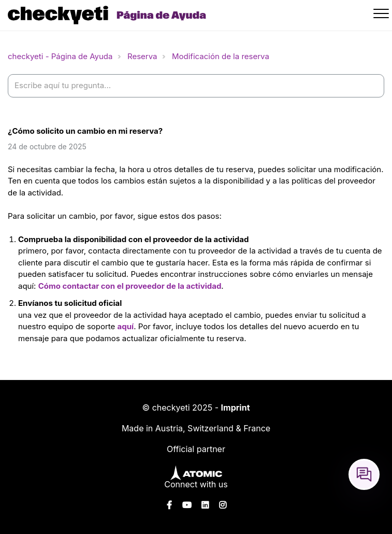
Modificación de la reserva (221, 56)
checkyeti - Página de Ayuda (60, 56)
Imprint (236, 407)
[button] (383, 15)
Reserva (142, 56)
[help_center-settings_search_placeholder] (196, 86)
